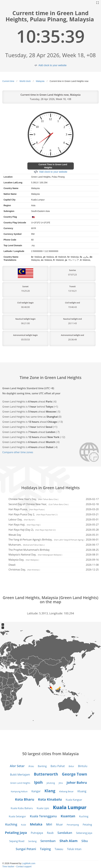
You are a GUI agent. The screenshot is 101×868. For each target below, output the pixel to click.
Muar (59, 824)
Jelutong (51, 783)
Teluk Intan (74, 849)
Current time (8, 81)
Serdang (32, 841)
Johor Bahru (77, 782)
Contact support (24, 866)
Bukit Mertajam (20, 774)
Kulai (24, 825)
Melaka (36, 824)
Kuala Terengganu (43, 816)
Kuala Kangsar (74, 800)
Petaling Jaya (16, 832)
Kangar (36, 791)
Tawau (59, 849)
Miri (49, 824)
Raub (50, 833)
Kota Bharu (25, 799)
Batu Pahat (58, 766)
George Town (74, 774)
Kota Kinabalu (50, 799)
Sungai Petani (26, 849)
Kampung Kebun (19, 791)
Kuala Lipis (43, 808)
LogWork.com (29, 863)
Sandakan (65, 833)
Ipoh (38, 782)
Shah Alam (69, 841)
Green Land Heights (20, 783)
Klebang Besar (66, 791)
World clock (25, 81)
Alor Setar (17, 766)
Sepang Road (17, 841)
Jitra (61, 783)
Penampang (73, 825)
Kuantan (68, 816)
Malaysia (40, 81)
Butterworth (46, 774)
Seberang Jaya (84, 833)
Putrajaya (37, 833)
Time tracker (8, 866)
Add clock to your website (53, 65)
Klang (50, 791)
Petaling (87, 825)
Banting (42, 766)
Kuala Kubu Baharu (22, 808)
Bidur (71, 766)
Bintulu (83, 766)
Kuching (84, 816)
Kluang (82, 791)
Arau (31, 766)
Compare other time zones (18, 452)
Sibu (85, 841)
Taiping (45, 849)
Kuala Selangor (17, 816)
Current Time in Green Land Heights (53, 166)
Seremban (48, 841)
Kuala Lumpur (70, 807)
